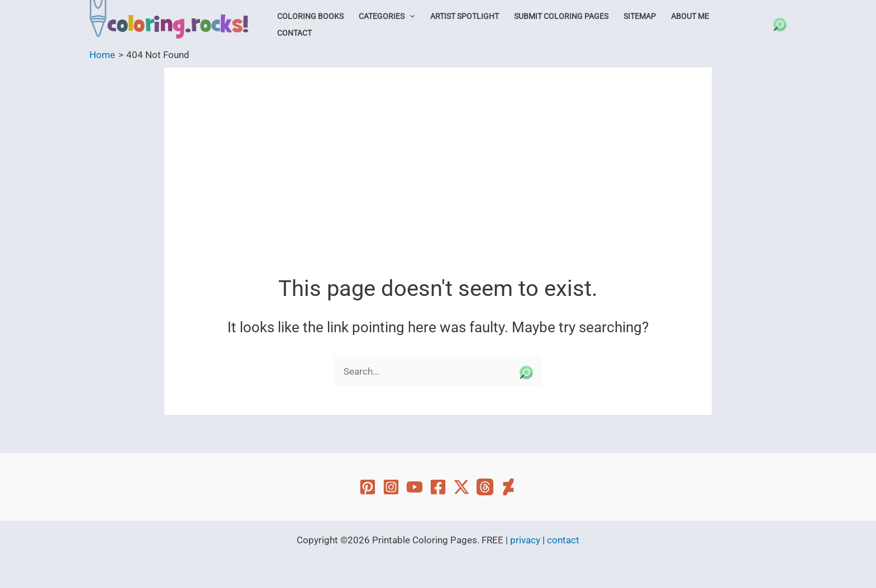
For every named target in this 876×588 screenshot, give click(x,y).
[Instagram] (391, 487)
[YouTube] (415, 487)
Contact (294, 33)
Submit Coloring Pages (561, 16)
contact (563, 540)
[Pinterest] (368, 487)
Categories (387, 16)
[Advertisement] (438, 180)
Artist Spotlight (465, 16)
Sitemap (640, 16)
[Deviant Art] (508, 487)
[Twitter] (461, 487)
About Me (690, 16)
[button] (410, 16)
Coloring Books (310, 16)
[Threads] (485, 487)
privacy (525, 540)
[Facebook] (438, 487)
